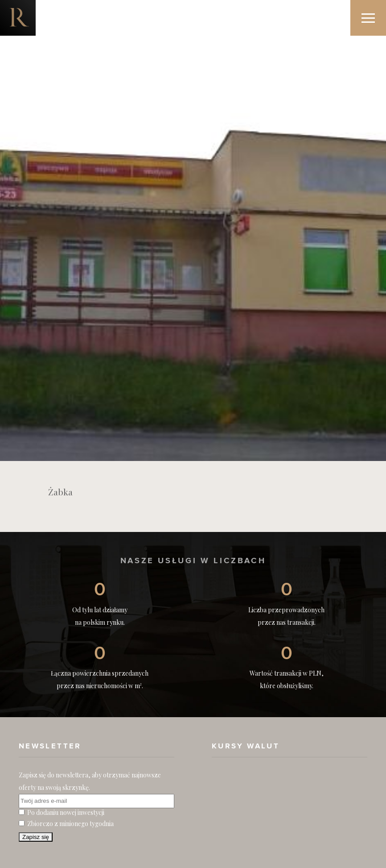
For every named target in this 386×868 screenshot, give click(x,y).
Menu (374, 9)
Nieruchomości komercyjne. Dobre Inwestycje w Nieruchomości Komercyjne (18, 18)
